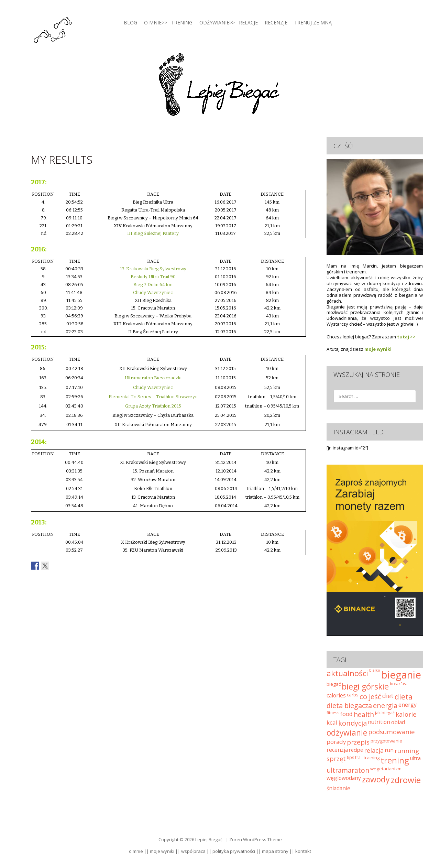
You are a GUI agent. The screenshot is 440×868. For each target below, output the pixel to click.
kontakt (303, 851)
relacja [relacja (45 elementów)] (374, 750)
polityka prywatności (234, 851)
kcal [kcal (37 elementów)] (332, 722)
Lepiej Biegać (209, 839)
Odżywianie (214, 23)
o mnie (136, 851)
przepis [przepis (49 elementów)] (358, 742)
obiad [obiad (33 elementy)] (398, 722)
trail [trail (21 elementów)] (359, 757)
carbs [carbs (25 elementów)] (353, 695)
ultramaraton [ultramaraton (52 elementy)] (348, 770)
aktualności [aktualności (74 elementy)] (347, 673)
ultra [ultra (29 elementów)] (415, 758)
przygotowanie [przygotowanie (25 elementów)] (386, 741)
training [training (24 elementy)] (372, 758)
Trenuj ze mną (313, 23)
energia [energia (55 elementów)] (385, 706)
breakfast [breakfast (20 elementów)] (398, 683)
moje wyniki (378, 349)
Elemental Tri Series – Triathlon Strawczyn (153, 397)
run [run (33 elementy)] (389, 750)
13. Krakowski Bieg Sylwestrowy (153, 269)
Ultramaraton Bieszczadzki (153, 378)
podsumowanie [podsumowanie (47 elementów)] (392, 732)
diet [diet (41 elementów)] (388, 696)
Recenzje (276, 23)
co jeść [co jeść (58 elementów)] (370, 696)
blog (130, 23)
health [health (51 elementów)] (364, 714)
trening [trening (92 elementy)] (395, 760)
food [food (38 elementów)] (346, 714)
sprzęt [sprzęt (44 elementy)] (336, 759)
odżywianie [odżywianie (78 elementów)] (347, 733)
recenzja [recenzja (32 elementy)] (337, 750)
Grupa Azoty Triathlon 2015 (153, 406)
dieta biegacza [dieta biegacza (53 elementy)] (349, 706)
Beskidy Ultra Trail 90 (153, 277)
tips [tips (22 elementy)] (350, 757)
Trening (182, 23)
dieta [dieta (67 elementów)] (404, 697)
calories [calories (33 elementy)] (336, 695)
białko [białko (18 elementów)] (375, 670)
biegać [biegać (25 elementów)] (334, 684)
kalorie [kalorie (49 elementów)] (406, 714)
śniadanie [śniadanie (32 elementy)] (338, 788)
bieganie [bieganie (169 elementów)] (401, 675)
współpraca (193, 851)
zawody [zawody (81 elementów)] (376, 779)
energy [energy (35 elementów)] (408, 705)
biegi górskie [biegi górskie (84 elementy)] (365, 686)
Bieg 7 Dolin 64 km (153, 285)
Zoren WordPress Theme (256, 839)
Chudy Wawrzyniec (153, 292)
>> (406, 337)
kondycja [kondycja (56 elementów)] (353, 723)
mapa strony (275, 851)
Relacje (248, 23)
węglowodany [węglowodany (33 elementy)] (344, 778)
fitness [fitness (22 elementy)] (333, 713)
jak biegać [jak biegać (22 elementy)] (385, 713)
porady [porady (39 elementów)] (336, 742)
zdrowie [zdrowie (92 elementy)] (406, 780)
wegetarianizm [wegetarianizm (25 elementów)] (386, 769)
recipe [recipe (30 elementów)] (356, 750)
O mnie (153, 23)
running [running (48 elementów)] (407, 751)
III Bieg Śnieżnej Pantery (153, 233)
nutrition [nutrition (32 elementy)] (379, 722)
